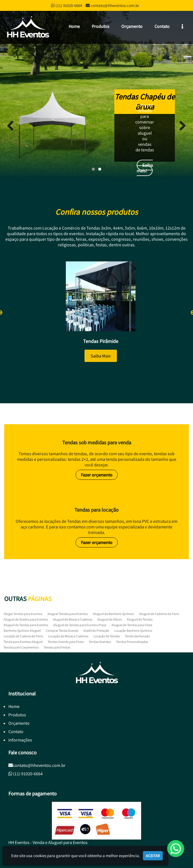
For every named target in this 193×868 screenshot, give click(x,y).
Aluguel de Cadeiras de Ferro (159, 614)
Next (180, 126)
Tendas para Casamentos (21, 647)
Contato (162, 26)
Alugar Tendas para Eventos (23, 614)
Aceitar (153, 856)
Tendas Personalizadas (132, 642)
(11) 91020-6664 (69, 5)
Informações (20, 740)
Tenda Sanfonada (137, 636)
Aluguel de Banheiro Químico (114, 614)
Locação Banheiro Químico (133, 630)
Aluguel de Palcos (110, 619)
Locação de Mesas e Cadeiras (68, 636)
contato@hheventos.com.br (115, 5)
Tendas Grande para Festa (66, 642)
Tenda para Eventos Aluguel (23, 642)
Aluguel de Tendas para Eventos (26, 625)
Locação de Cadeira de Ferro (23, 636)
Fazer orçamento (97, 475)
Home (74, 26)
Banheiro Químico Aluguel (22, 630)
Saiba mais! (145, 168)
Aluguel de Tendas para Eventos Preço (80, 625)
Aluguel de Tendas (140, 619)
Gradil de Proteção (96, 630)
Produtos (101, 26)
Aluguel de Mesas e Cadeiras (73, 619)
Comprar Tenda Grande (62, 630)
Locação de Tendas (107, 636)
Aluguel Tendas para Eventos (68, 614)
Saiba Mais (101, 356)
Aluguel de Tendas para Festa (132, 625)
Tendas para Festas (57, 647)
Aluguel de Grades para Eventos (26, 619)
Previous (13, 126)
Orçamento (132, 26)
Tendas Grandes (100, 642)
